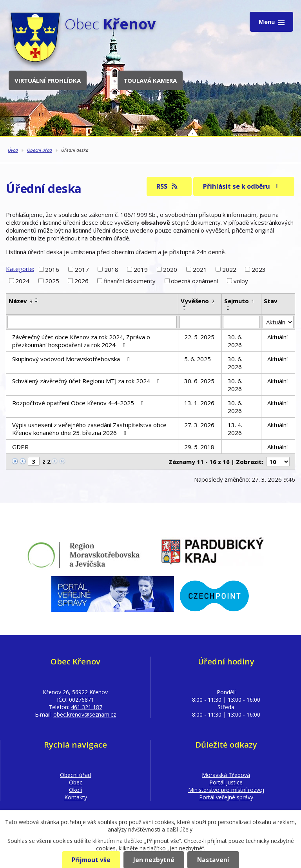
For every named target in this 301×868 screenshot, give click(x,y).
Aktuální (277, 337)
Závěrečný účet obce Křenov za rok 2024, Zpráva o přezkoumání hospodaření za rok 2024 (81, 341)
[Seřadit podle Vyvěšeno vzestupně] (185, 306)
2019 (141, 269)
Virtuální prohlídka (48, 80)
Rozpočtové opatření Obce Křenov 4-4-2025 (79, 403)
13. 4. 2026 (235, 429)
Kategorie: (20, 269)
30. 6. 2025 (199, 381)
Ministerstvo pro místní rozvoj (226, 790)
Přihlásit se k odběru (242, 186)
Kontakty (76, 797)
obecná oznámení (194, 281)
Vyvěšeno (198, 301)
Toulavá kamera (150, 80)
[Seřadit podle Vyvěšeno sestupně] (185, 309)
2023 (259, 269)
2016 (52, 269)
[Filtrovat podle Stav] (278, 322)
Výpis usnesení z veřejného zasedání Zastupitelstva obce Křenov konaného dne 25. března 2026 (89, 429)
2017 (82, 269)
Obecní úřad (40, 150)
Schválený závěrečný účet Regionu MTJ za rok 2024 (87, 381)
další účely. (180, 829)
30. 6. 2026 (235, 341)
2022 (229, 269)
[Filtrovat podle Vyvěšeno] (200, 322)
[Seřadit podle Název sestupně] (37, 302)
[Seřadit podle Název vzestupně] (37, 298)
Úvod (13, 150)
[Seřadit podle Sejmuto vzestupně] (228, 306)
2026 (82, 281)
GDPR (20, 447)
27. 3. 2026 (199, 425)
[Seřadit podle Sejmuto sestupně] (228, 309)
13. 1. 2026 (199, 403)
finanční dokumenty (130, 281)
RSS (168, 186)
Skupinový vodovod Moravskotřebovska (72, 359)
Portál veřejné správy (226, 797)
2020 (170, 269)
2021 (200, 269)
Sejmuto (239, 301)
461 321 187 (87, 707)
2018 (111, 269)
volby (241, 281)
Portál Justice (226, 782)
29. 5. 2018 (199, 447)
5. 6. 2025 (198, 359)
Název (21, 301)
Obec (76, 782)
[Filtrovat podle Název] (92, 322)
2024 (22, 281)
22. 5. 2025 (199, 337)
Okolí (75, 790)
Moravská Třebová (226, 775)
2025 (52, 281)
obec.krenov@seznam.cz (85, 714)
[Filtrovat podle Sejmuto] (242, 322)
